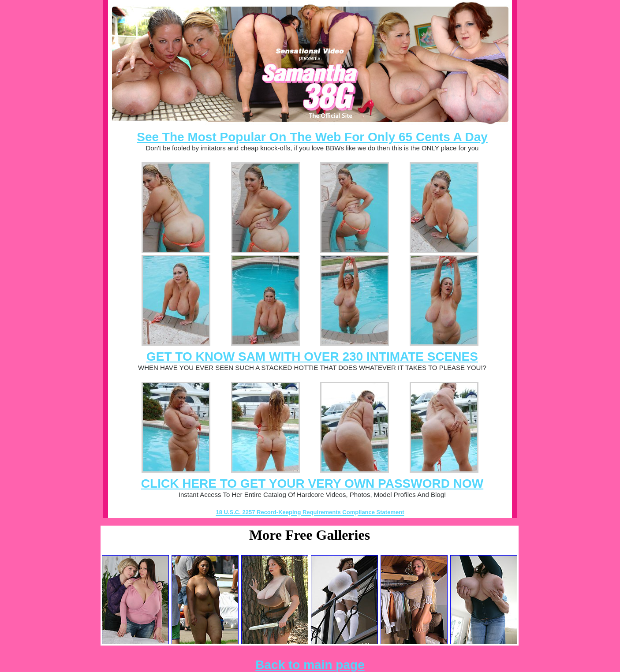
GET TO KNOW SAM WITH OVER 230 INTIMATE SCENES (312, 357)
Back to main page (310, 665)
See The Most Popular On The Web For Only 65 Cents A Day (312, 137)
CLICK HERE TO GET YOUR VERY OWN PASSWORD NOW (312, 483)
